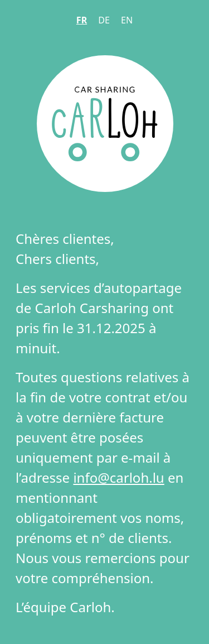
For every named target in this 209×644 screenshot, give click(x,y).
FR (82, 20)
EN (127, 20)
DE (104, 20)
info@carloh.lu (118, 477)
